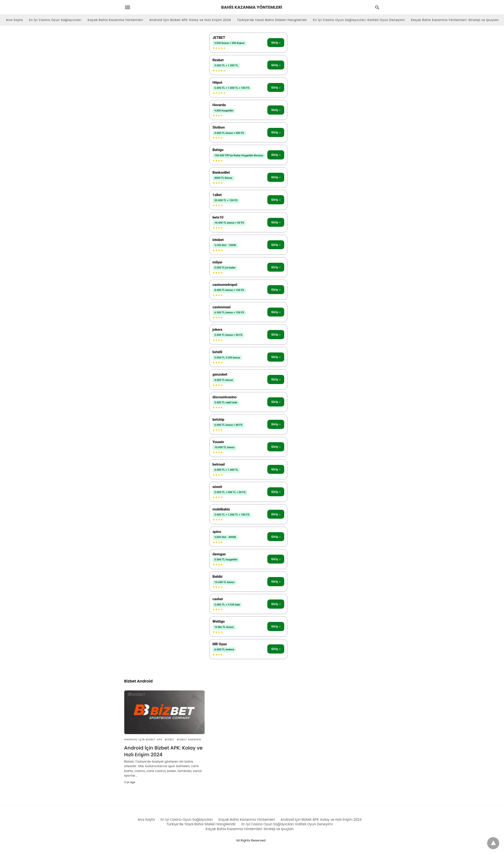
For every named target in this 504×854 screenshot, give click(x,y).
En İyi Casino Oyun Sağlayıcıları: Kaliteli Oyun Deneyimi (359, 20)
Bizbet (170, 740)
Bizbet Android (189, 740)
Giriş (276, 43)
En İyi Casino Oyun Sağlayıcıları (55, 20)
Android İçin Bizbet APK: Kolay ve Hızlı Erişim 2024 (190, 20)
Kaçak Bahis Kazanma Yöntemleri (115, 20)
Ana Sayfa (14, 20)
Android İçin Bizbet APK (143, 740)
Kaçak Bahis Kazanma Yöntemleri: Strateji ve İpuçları (455, 20)
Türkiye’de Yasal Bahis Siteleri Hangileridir (272, 20)
